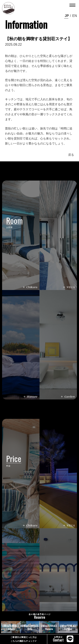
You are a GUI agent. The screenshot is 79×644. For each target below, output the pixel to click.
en (75, 16)
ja (66, 16)
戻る (71, 155)
